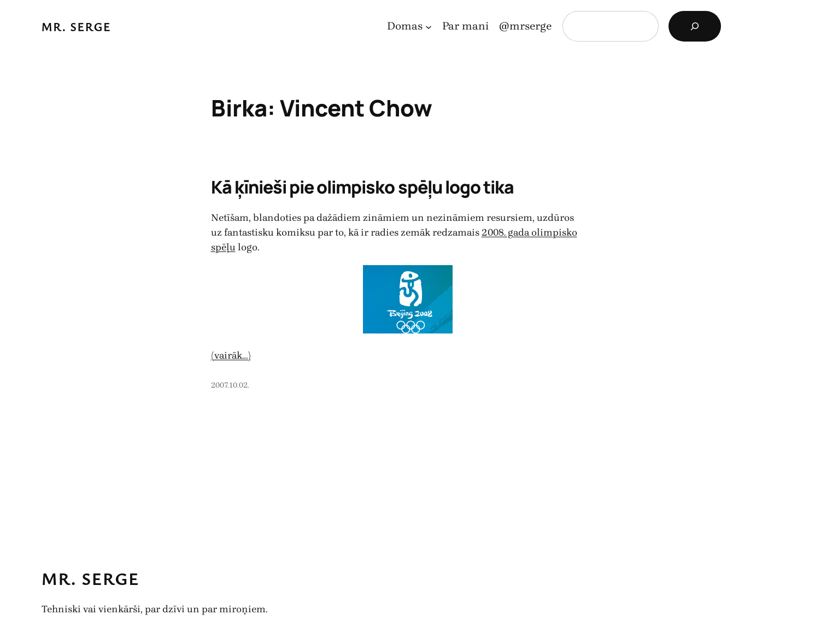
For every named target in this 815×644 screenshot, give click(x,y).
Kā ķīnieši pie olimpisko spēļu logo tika (363, 187)
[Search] (695, 26)
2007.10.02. (230, 385)
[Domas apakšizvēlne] (429, 26)
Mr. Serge (77, 27)
